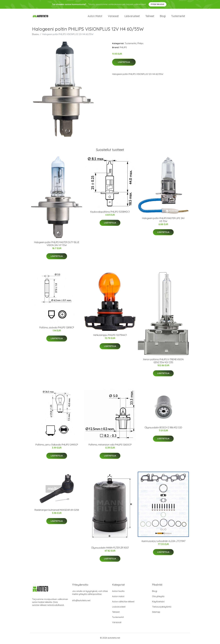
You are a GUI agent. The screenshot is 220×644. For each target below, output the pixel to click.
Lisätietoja (124, 64)
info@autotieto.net (81, 602)
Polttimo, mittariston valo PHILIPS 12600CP (110, 446)
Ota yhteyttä (158, 598)
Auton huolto (118, 593)
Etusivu (35, 36)
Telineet (150, 17)
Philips (140, 45)
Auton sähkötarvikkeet (123, 603)
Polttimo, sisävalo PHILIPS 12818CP (57, 329)
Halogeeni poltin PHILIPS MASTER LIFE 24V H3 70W (163, 221)
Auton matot (95, 17)
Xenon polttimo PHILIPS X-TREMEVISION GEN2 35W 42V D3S (163, 362)
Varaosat (113, 17)
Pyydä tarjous (157, 4)
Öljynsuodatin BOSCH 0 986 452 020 (163, 429)
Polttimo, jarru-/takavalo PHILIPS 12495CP (57, 446)
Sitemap (156, 613)
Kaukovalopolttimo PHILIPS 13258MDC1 (110, 213)
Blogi (163, 17)
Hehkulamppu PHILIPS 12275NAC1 (110, 337)
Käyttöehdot (158, 603)
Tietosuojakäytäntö (162, 608)
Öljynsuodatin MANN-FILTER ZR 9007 (110, 549)
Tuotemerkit (178, 17)
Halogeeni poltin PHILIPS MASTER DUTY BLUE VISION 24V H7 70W (57, 245)
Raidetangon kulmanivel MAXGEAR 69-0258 (57, 511)
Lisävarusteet (132, 17)
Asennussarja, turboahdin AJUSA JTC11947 (163, 542)
